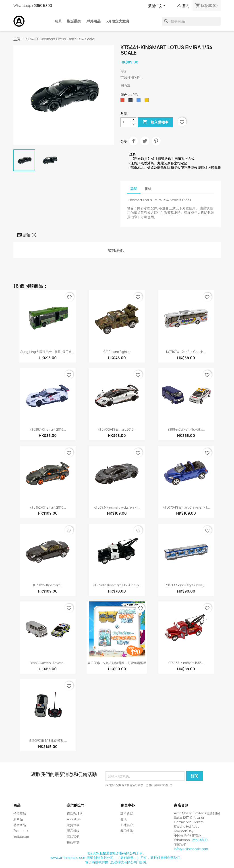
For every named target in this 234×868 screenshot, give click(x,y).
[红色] (123, 101)
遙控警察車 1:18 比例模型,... (48, 741)
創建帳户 (127, 825)
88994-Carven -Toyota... (186, 429)
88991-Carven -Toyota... (48, 663)
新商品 (18, 819)
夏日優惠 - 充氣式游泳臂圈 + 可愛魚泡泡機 (117, 663)
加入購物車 (155, 122)
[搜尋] (191, 21)
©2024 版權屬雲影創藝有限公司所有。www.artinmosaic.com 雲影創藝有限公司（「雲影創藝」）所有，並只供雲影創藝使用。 (117, 855)
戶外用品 (93, 21)
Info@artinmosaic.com (191, 849)
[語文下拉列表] (158, 6)
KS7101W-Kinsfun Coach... (186, 352)
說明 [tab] (134, 189)
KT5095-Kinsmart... (48, 585)
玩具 (58, 21)
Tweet (145, 141)
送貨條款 (73, 825)
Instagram (21, 836)
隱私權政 (73, 831)
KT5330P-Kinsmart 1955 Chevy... (117, 585)
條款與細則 (75, 813)
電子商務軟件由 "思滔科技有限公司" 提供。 (117, 862)
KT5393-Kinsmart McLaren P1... (117, 507)
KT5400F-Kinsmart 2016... (117, 429)
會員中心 (128, 805)
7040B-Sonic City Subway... (186, 585)
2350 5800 (43, 6)
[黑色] (131, 101)
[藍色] (139, 101)
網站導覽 (73, 842)
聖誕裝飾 (74, 21)
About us (74, 819)
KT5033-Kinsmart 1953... (186, 663)
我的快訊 (127, 831)
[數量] (126, 122)
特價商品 (20, 813)
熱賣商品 (20, 825)
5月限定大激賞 (118, 21)
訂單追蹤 (127, 813)
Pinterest (156, 141)
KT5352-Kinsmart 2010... (48, 507)
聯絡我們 (73, 836)
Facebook (21, 831)
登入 (124, 819)
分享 (133, 141)
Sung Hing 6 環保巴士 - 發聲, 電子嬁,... (48, 352)
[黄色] (147, 101)
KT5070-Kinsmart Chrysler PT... (186, 507)
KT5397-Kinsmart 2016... (48, 429)
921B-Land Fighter (117, 352)
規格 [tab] (148, 189)
